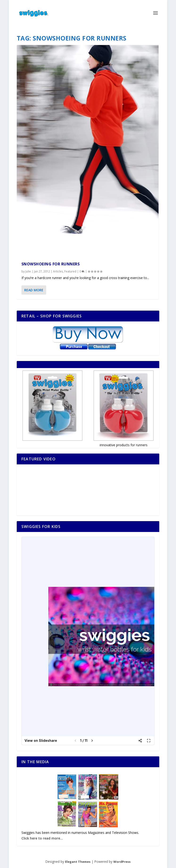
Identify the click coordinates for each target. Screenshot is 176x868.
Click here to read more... (42, 838)
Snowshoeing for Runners (51, 264)
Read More (34, 290)
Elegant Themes (78, 862)
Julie (28, 271)
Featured (70, 271)
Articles (58, 271)
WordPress (122, 862)
